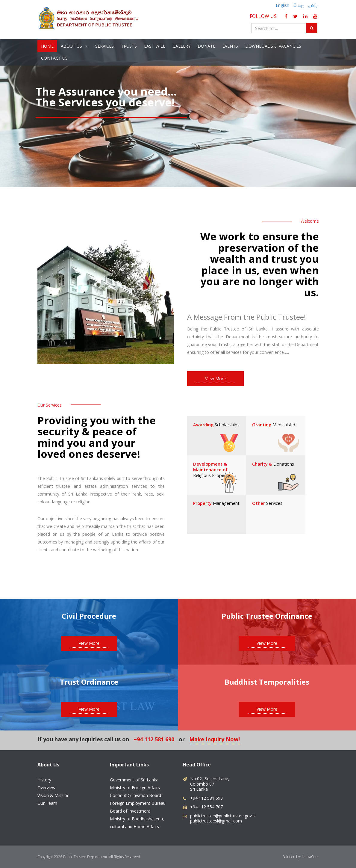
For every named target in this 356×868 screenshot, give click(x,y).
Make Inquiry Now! (215, 740)
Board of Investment (130, 811)
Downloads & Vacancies (273, 46)
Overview (46, 787)
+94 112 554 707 (206, 806)
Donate (206, 46)
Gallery (181, 46)
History (44, 779)
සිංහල (299, 5)
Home (47, 46)
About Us (74, 46)
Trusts (129, 46)
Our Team (47, 803)
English (282, 5)
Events (230, 46)
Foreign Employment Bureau (138, 803)
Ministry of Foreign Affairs (135, 787)
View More (215, 379)
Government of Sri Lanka (134, 779)
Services (104, 46)
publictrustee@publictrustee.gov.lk (223, 815)
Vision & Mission (53, 795)
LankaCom (310, 856)
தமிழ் (313, 5)
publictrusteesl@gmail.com (216, 821)
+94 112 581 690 (154, 740)
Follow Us (264, 16)
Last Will (155, 46)
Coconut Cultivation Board (135, 795)
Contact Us (54, 58)
